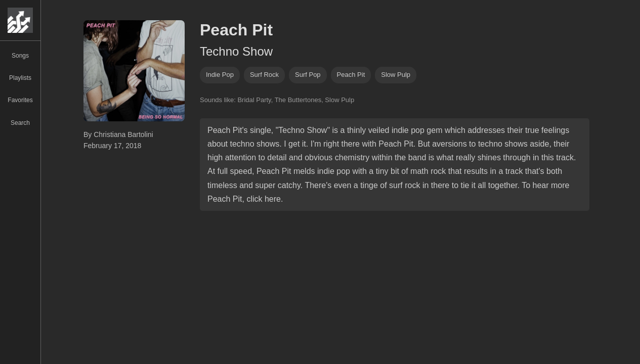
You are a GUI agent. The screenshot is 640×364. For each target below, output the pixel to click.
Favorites (20, 100)
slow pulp (396, 75)
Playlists (20, 78)
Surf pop (308, 75)
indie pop (220, 75)
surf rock (264, 75)
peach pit (351, 75)
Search (20, 123)
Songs (20, 56)
